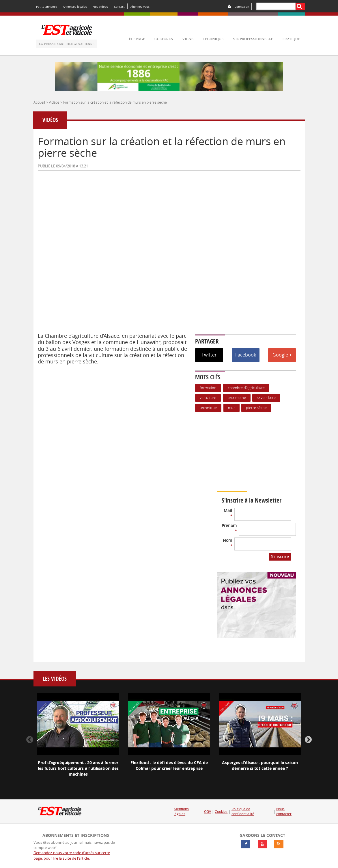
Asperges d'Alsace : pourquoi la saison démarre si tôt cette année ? (260, 765)
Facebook (246, 355)
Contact (119, 7)
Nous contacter (284, 812)
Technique (208, 408)
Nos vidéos (100, 7)
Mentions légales (181, 812)
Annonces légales (75, 7)
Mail (228, 513)
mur (231, 408)
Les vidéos (55, 679)
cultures (164, 39)
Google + (282, 355)
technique (213, 39)
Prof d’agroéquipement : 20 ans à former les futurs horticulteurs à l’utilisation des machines (78, 768)
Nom (227, 543)
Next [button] (308, 740)
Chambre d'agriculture (246, 388)
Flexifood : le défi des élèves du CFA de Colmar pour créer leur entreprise (169, 765)
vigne (188, 39)
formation (208, 388)
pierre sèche (256, 408)
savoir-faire (266, 398)
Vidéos (54, 102)
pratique (291, 39)
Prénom (229, 528)
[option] (78, 740)
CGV (208, 812)
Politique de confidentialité (243, 812)
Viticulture (208, 398)
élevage (137, 39)
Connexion (242, 7)
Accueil (39, 102)
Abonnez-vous (140, 7)
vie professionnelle (253, 39)
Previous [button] (30, 740)
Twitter (209, 355)
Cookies (221, 812)
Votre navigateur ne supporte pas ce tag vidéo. (269, 452)
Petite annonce (47, 7)
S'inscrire (280, 556)
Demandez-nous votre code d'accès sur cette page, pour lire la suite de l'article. (72, 855)
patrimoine (237, 398)
